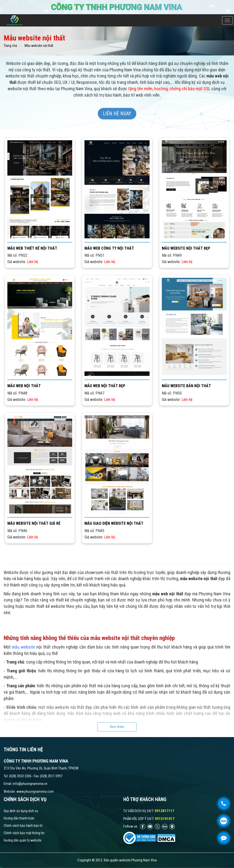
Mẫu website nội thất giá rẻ (34, 523)
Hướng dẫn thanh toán (19, 818)
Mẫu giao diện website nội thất (114, 523)
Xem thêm (117, 727)
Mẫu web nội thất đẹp (105, 386)
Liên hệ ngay (117, 114)
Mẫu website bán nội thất (186, 386)
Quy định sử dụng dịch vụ (21, 811)
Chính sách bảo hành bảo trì (23, 826)
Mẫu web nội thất (24, 386)
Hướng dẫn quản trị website (23, 840)
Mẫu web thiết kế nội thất (32, 248)
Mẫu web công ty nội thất (109, 248)
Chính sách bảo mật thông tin (24, 833)
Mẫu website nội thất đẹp (186, 248)
